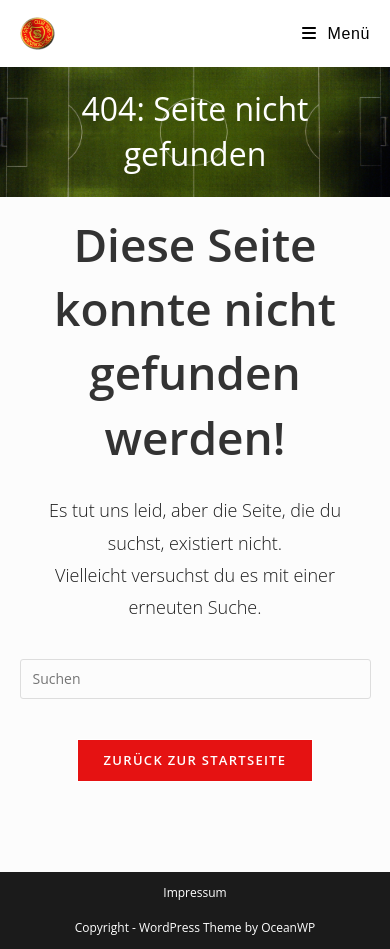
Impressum (194, 892)
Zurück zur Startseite (195, 760)
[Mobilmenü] (336, 33)
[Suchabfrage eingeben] (195, 679)
